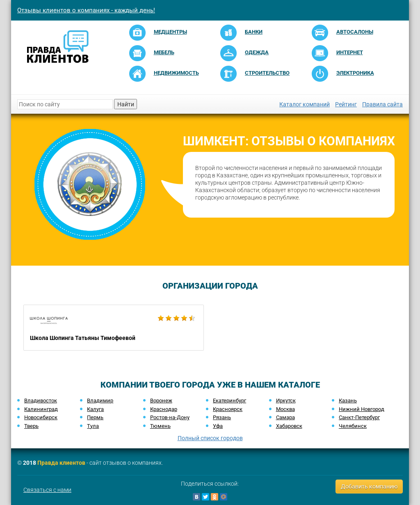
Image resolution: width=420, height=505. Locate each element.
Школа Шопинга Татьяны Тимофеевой (114, 328)
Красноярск (228, 409)
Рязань (222, 417)
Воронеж (161, 401)
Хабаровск (289, 426)
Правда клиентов (61, 463)
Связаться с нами (47, 490)
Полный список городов (210, 438)
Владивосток (41, 401)
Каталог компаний (305, 104)
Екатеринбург (229, 401)
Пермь (95, 417)
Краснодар (164, 409)
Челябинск (353, 426)
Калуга (95, 409)
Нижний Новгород (362, 409)
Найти (126, 104)
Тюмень (160, 426)
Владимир (100, 401)
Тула (93, 426)
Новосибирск (41, 417)
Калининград (41, 409)
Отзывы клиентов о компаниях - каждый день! (86, 10)
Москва (285, 409)
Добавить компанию (369, 487)
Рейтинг (346, 104)
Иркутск (286, 401)
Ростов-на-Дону (170, 417)
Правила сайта (382, 104)
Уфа (218, 426)
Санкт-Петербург (359, 417)
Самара (285, 417)
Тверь (31, 426)
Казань (348, 401)
